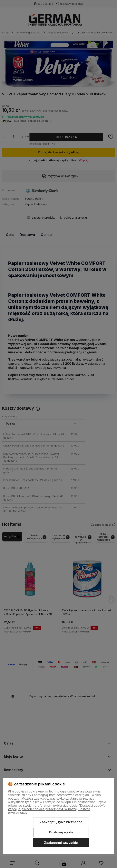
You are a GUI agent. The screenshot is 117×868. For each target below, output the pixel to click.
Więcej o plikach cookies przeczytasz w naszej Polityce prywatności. (49, 811)
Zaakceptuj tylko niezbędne (61, 822)
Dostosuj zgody (61, 832)
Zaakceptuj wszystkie (61, 843)
